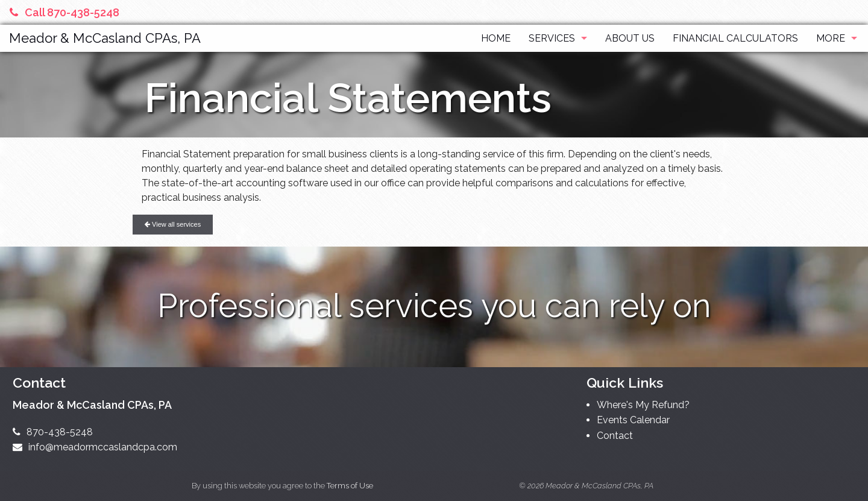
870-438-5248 (53, 432)
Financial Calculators (735, 38)
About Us (630, 38)
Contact (615, 436)
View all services (173, 224)
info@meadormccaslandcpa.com (95, 447)
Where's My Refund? (643, 405)
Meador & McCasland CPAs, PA (105, 38)
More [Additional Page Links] (831, 38)
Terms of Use (350, 486)
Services (552, 38)
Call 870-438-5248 (64, 12)
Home (496, 38)
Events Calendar (633, 420)
